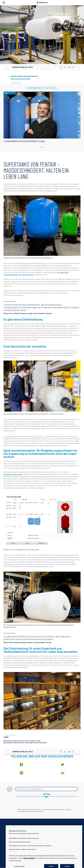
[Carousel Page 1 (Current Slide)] (41, 147)
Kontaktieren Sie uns (16, 832)
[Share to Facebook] (61, 67)
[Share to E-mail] (69, 67)
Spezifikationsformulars (13, 474)
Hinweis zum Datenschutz (56, 832)
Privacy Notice (29, 866)
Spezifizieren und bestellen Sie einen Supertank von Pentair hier (25, 743)
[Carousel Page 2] (43, 147)
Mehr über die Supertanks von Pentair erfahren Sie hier (22, 741)
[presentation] (42, 804)
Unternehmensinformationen (35, 832)
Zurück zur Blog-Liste (23, 67)
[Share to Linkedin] (65, 67)
